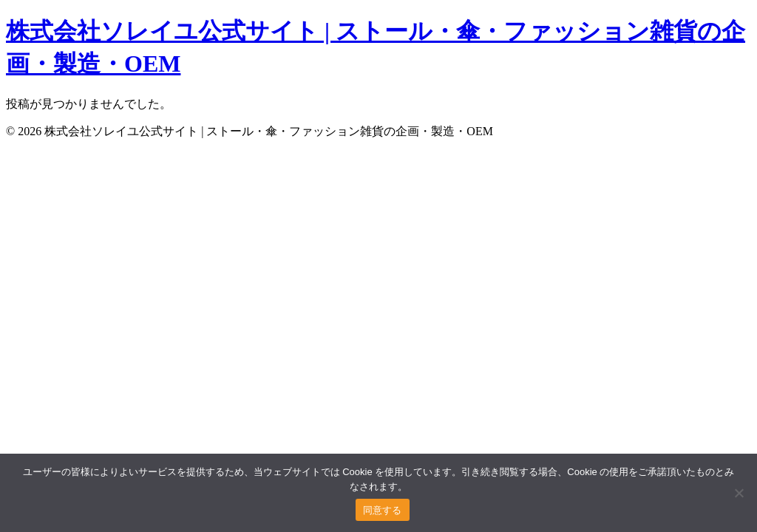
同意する (383, 510)
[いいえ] (739, 493)
